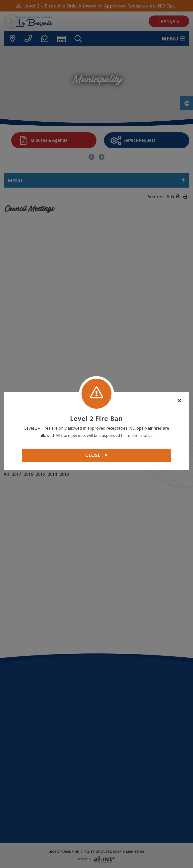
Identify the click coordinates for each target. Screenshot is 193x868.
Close (96, 455)
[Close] (179, 401)
